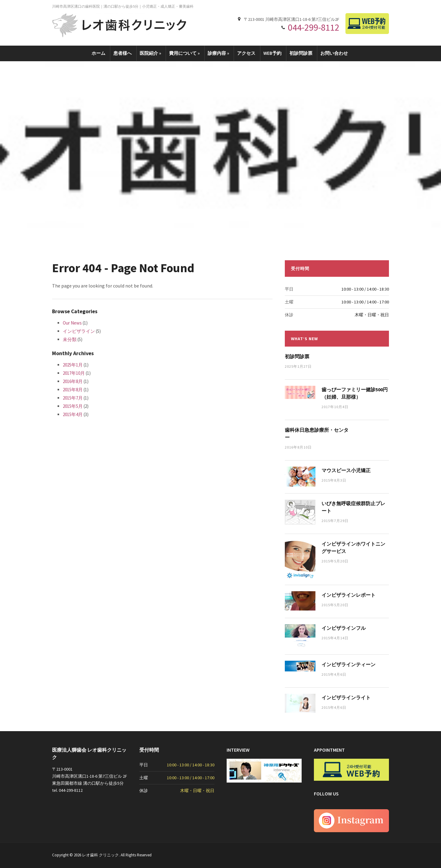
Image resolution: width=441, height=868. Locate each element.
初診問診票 (301, 53)
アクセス (246, 53)
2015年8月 (73, 390)
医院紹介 (150, 53)
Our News (72, 323)
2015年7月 (73, 398)
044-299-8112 (314, 27)
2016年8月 (73, 381)
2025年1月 (73, 365)
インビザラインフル (344, 628)
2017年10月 (74, 373)
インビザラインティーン (349, 664)
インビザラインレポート (349, 595)
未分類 (70, 339)
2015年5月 (73, 406)
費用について (184, 53)
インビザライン (79, 331)
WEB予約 (272, 53)
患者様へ (123, 53)
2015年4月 (73, 414)
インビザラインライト (346, 697)
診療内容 (218, 53)
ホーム (98, 53)
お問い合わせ (334, 53)
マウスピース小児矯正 (346, 470)
